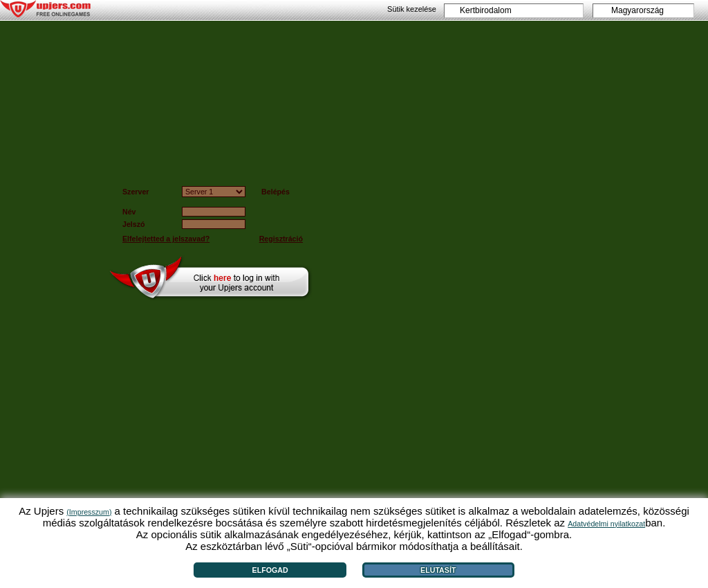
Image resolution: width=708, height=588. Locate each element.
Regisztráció (281, 239)
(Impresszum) (89, 512)
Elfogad (270, 570)
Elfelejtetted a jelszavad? (166, 239)
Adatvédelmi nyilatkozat (606, 524)
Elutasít (438, 570)
